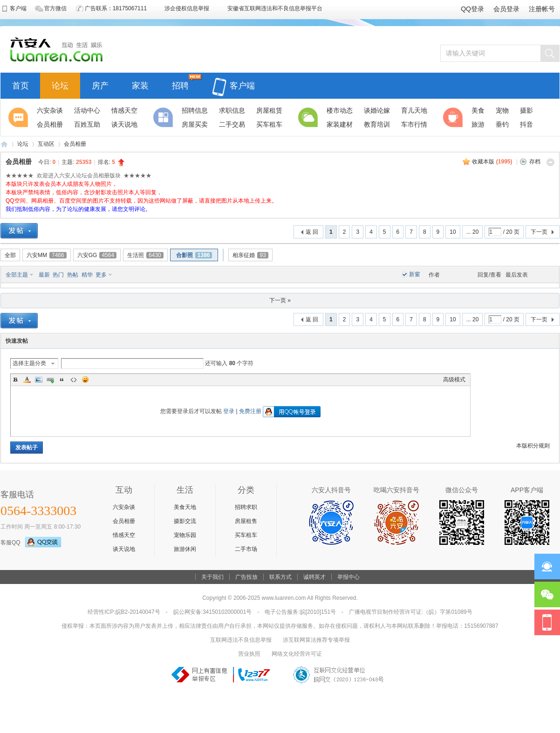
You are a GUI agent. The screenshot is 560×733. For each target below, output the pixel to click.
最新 (44, 275)
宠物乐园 (185, 535)
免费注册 (250, 411)
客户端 (233, 80)
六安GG (97, 255)
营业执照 (249, 654)
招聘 (180, 85)
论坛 (60, 85)
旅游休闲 (185, 549)
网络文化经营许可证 (297, 654)
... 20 (473, 232)
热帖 (73, 275)
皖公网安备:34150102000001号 (213, 612)
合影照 (194, 255)
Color (27, 380)
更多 (101, 275)
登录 (229, 411)
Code (74, 380)
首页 (20, 85)
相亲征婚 (250, 255)
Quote (62, 380)
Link (50, 380)
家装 (140, 85)
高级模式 (454, 380)
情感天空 (124, 535)
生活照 (145, 255)
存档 (535, 162)
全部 (10, 255)
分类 (164, 117)
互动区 (46, 144)
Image (39, 380)
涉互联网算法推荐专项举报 (316, 640)
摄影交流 (185, 521)
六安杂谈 (124, 507)
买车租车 (246, 535)
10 (453, 232)
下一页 (539, 232)
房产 (100, 85)
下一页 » (280, 300)
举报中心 (348, 577)
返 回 (312, 232)
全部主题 (17, 275)
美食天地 (185, 507)
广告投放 (246, 577)
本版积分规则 (533, 446)
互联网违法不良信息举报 (241, 640)
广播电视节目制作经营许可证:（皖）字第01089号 (411, 612)
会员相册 (75, 144)
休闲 (454, 117)
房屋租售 (246, 521)
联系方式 (280, 577)
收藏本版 (492, 162)
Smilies (85, 380)
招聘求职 (246, 507)
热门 (58, 275)
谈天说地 (124, 549)
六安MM (47, 255)
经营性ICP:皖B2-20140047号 (124, 612)
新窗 (415, 274)
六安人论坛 (4, 144)
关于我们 (212, 577)
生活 (309, 117)
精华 (87, 275)
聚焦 (20, 117)
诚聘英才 (314, 577)
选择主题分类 (29, 363)
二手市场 (246, 549)
